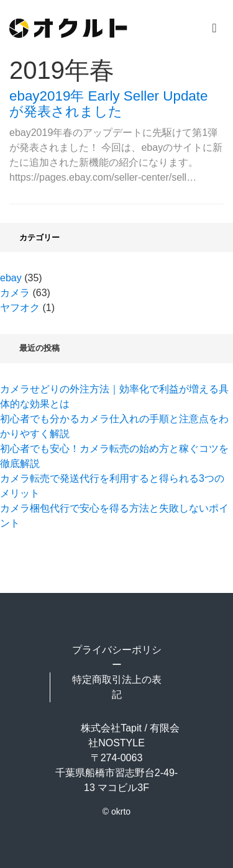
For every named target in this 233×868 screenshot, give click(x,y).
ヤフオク (20, 308)
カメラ (15, 293)
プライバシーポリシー (117, 657)
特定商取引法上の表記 (117, 687)
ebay (11, 278)
